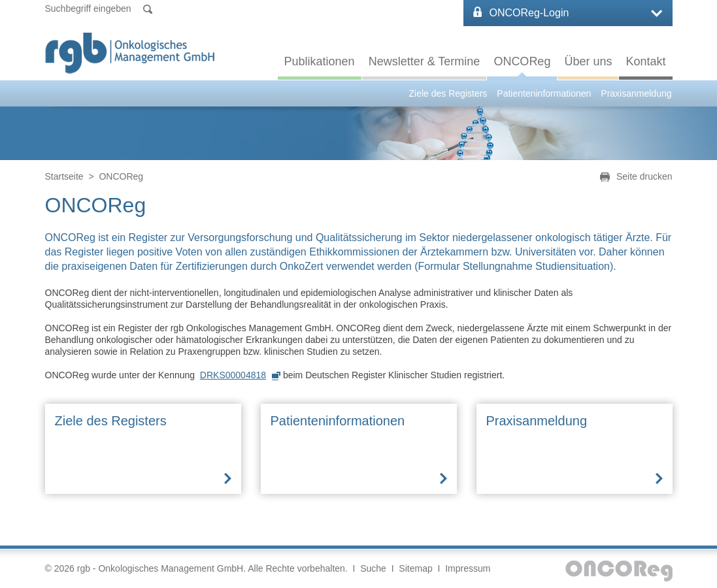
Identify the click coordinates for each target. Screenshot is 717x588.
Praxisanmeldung (636, 93)
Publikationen (320, 61)
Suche (373, 568)
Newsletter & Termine (425, 61)
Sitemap (415, 568)
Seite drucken (644, 176)
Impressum (468, 568)
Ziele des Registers (448, 93)
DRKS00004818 (233, 375)
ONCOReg (522, 61)
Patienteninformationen (544, 93)
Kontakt (645, 61)
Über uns (588, 61)
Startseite (64, 176)
